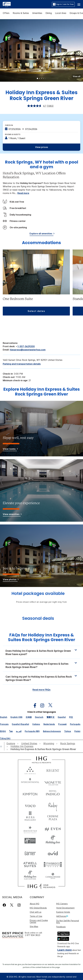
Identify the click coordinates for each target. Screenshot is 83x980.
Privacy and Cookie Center (39, 921)
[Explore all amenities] (41, 234)
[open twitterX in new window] (49, 706)
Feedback (61, 927)
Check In (9, 125)
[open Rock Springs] (68, 744)
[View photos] (10, 580)
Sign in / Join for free (63, 4)
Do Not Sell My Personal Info (68, 922)
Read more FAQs (41, 690)
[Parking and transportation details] (22, 364)
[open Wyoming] (49, 744)
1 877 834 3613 (32, 935)
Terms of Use (36, 916)
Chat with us (36, 912)
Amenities (37, 13)
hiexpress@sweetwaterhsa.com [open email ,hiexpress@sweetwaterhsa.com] (28, 350)
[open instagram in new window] (41, 706)
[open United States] (29, 744)
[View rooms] (10, 449)
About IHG (35, 904)
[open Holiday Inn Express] (22, 746)
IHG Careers (62, 904)
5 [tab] (46, 79)
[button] (79, 4)
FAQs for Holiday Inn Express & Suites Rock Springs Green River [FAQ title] (42, 637)
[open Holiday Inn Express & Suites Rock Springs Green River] (43, 749)
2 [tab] (40, 79)
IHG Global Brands (38, 908)
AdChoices (62, 916)
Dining (49, 13)
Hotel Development (65, 908)
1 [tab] (37, 79)
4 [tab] (44, 79)
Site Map (34, 926)
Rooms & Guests (13, 134)
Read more (23, 193)
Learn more (65, 950)
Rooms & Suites (21, 13)
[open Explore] (11, 744)
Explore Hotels (63, 912)
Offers (6, 13)
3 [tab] (42, 79)
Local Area (61, 13)
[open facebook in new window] (33, 706)
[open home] (2, 746)
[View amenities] (12, 515)
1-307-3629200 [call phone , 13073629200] (26, 346)
